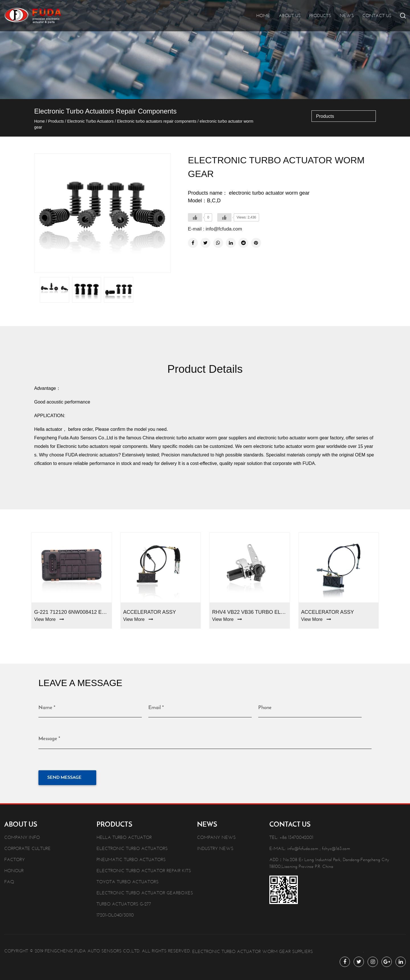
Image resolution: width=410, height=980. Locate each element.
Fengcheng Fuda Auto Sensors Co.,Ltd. (93, 950)
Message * (49, 739)
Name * (47, 708)
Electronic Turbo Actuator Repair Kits (144, 869)
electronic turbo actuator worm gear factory (300, 438)
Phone (265, 708)
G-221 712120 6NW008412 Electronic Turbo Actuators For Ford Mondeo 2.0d (72, 612)
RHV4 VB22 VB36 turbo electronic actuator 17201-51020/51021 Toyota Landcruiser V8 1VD (250, 612)
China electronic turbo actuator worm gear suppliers (195, 438)
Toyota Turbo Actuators (128, 881)
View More (49, 619)
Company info (22, 836)
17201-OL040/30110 (115, 914)
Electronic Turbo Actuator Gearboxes (145, 892)
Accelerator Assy (150, 612)
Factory (15, 858)
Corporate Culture (27, 847)
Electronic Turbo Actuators (90, 121)
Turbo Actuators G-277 (124, 903)
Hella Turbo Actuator (124, 836)
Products (320, 16)
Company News (216, 836)
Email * (156, 708)
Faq (9, 881)
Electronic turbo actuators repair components (157, 121)
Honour (14, 869)
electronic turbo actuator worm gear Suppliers (253, 950)
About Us (290, 16)
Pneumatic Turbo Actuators (131, 858)
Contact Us (377, 16)
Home (263, 16)
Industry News (215, 847)
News (347, 16)
